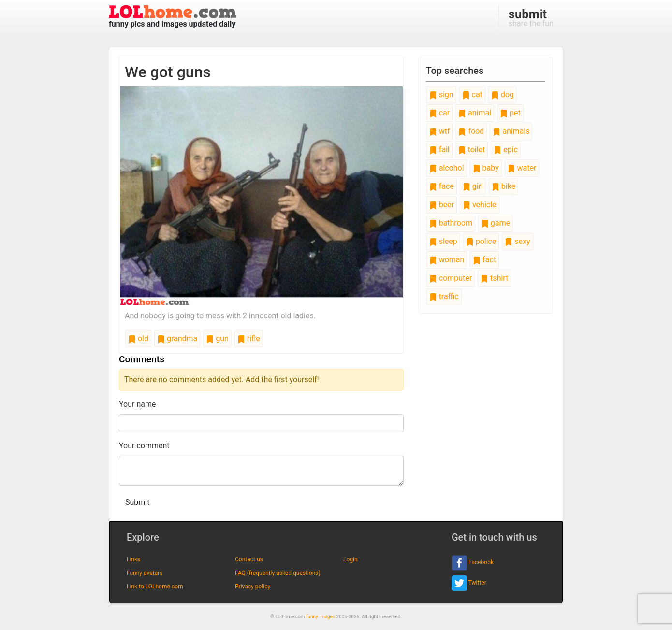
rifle (249, 338)
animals (511, 131)
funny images (321, 617)
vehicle (480, 205)
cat (472, 94)
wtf (440, 131)
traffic (444, 296)
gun (217, 338)
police (481, 241)
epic (506, 150)
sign (441, 94)
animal (475, 113)
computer (451, 278)
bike (504, 186)
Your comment (144, 446)
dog (503, 94)
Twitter (469, 583)
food (471, 131)
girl (473, 186)
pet (510, 113)
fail (439, 150)
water (522, 168)
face (442, 186)
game (496, 223)
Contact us (249, 559)
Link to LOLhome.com (155, 587)
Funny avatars (145, 573)
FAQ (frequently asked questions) (278, 573)
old (138, 338)
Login (351, 559)
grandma (177, 338)
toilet (472, 150)
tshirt (494, 278)
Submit (137, 502)
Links (133, 559)
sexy (517, 241)
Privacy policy (253, 587)
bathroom (451, 223)
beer (442, 205)
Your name (138, 404)
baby (486, 168)
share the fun (531, 17)
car (439, 113)
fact (484, 260)
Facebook (473, 563)
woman (447, 260)
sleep (443, 241)
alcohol (447, 168)
